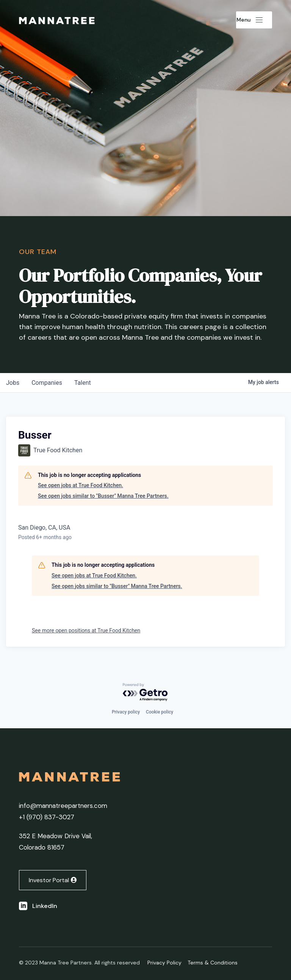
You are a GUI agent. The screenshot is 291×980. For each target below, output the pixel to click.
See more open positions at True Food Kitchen (86, 630)
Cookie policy (160, 712)
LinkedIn (45, 906)
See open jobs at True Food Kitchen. (81, 485)
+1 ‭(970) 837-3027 (47, 817)
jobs (13, 383)
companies (47, 383)
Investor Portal (49, 880)
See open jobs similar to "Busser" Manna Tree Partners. (103, 496)
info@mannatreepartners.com (63, 806)
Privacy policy (126, 712)
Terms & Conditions (213, 963)
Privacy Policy (164, 963)
